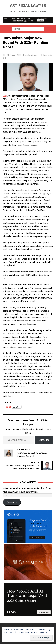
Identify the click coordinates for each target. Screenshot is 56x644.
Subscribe (44, 440)
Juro (5, 96)
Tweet (7, 407)
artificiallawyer (31, 55)
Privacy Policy (44, 632)
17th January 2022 (13, 55)
